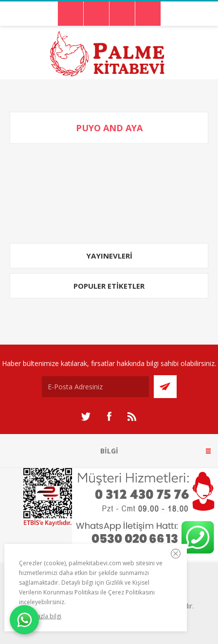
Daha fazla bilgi (40, 616)
